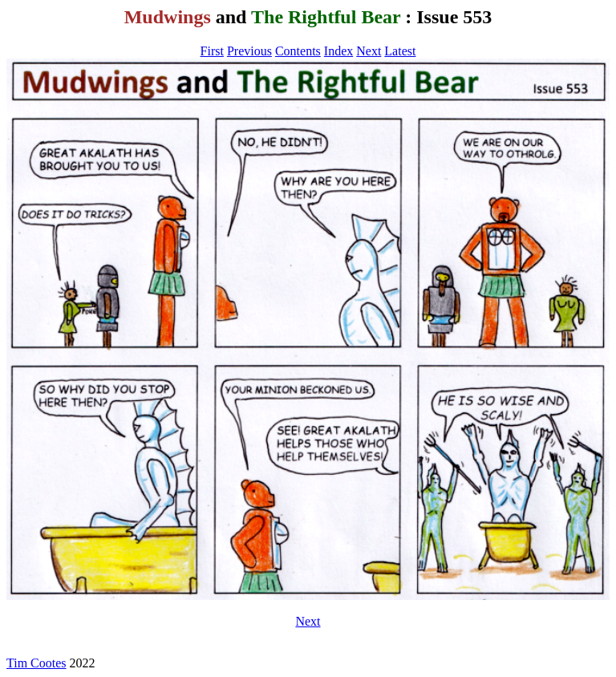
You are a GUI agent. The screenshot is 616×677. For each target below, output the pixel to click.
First (212, 51)
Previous (249, 51)
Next (369, 51)
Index (338, 51)
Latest (400, 51)
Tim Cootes (36, 663)
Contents (298, 51)
